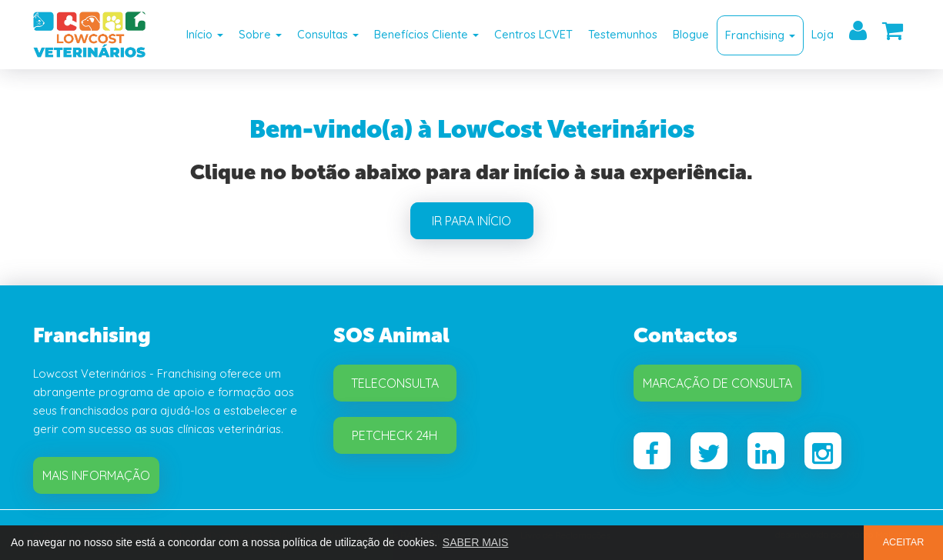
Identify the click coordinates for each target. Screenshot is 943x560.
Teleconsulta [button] (395, 383)
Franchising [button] (760, 35)
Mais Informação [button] (96, 475)
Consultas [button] (328, 34)
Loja (823, 34)
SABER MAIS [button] (476, 542)
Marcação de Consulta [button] (717, 383)
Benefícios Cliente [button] (426, 34)
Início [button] (205, 34)
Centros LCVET (533, 34)
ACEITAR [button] (904, 542)
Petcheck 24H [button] (395, 435)
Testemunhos (623, 34)
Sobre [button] (260, 34)
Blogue (691, 34)
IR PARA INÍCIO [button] (471, 221)
